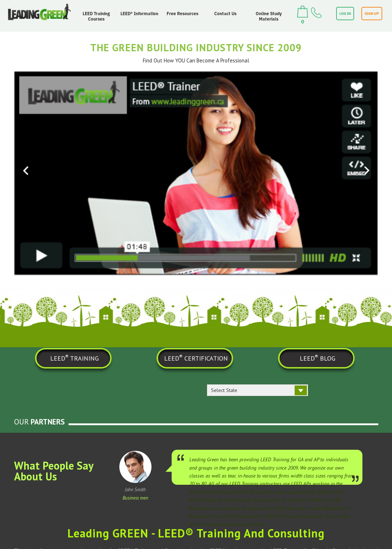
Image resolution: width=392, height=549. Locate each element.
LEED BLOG (318, 358)
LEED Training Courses (96, 16)
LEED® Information (139, 14)
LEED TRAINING (74, 358)
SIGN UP (372, 14)
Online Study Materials (269, 16)
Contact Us (225, 14)
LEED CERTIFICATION (196, 358)
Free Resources (182, 14)
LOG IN (345, 14)
